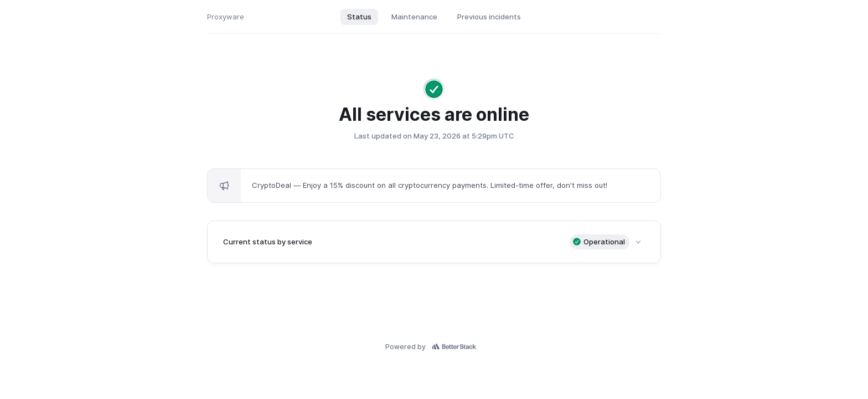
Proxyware (226, 17)
